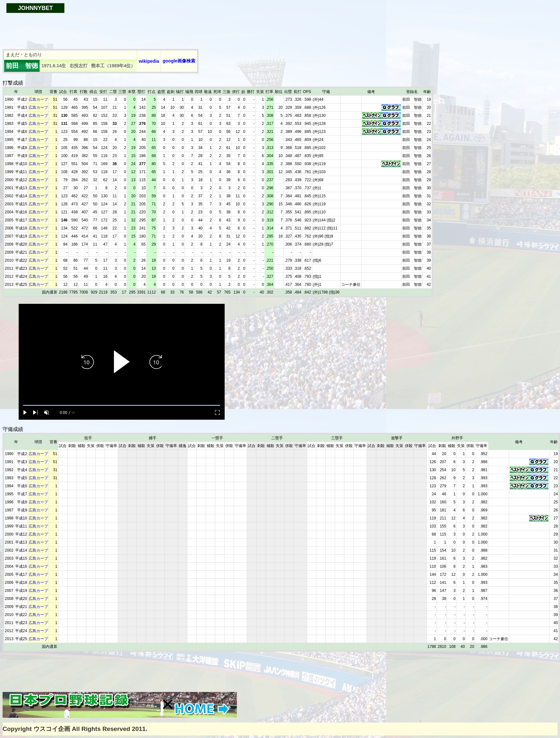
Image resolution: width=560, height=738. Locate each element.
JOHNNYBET (36, 8)
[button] (168, 704)
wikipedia (149, 61)
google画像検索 (179, 61)
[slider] (122, 405)
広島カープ (38, 99)
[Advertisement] (120, 28)
